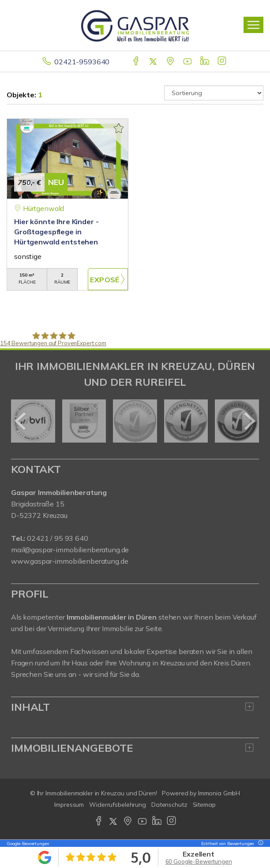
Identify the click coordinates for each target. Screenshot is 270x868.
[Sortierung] (214, 93)
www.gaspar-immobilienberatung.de (69, 561)
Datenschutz (169, 805)
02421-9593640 (82, 62)
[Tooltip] (259, 844)
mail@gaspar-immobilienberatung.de (70, 550)
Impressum (69, 805)
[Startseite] (135, 25)
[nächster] (249, 421)
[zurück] (21, 421)
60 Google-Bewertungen (199, 861)
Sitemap (204, 805)
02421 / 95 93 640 (58, 538)
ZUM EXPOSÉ (108, 279)
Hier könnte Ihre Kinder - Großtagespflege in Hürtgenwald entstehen (56, 232)
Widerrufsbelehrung (118, 805)
